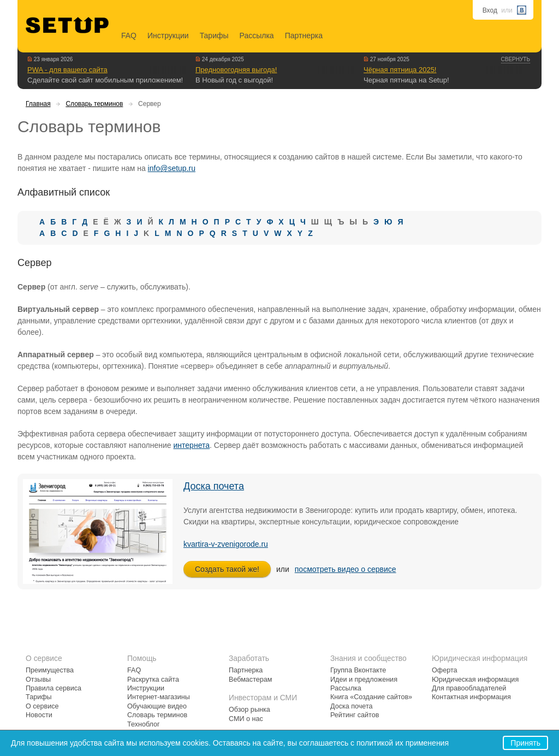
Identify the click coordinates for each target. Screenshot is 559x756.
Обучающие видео (157, 706)
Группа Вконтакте (358, 670)
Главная (38, 104)
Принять (525, 743)
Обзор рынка (249, 710)
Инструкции (168, 36)
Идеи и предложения (364, 680)
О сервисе (42, 706)
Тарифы (214, 36)
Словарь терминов (94, 104)
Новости (39, 715)
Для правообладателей (469, 688)
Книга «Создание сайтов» (371, 697)
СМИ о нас (246, 719)
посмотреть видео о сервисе (346, 569)
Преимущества (50, 670)
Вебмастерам (250, 680)
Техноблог (144, 724)
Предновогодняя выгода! (236, 70)
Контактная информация (471, 697)
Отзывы (38, 680)
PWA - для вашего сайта (67, 70)
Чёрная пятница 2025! (400, 70)
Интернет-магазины (159, 697)
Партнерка (304, 36)
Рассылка (257, 36)
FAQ (129, 36)
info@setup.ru (172, 168)
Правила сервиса (53, 688)
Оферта (445, 670)
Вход (490, 10)
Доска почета (214, 486)
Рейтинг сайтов (355, 715)
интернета (192, 445)
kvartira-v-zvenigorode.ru (226, 544)
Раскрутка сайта (153, 680)
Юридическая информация (475, 680)
